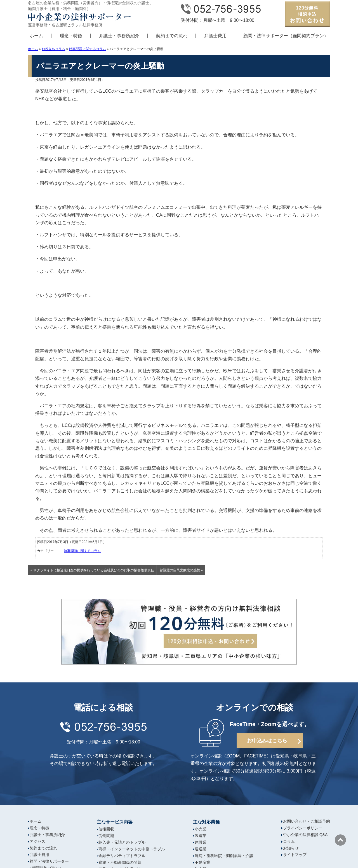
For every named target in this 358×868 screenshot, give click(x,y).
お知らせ (291, 848)
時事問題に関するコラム (88, 49)
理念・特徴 (71, 36)
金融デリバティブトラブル (122, 856)
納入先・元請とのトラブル (122, 842)
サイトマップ (295, 855)
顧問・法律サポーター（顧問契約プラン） (286, 36)
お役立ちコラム (53, 49)
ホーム (36, 36)
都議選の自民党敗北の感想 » (181, 570)
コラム (289, 841)
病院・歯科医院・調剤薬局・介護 (224, 856)
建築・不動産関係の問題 (120, 862)
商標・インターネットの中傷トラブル (132, 849)
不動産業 (202, 862)
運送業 (201, 849)
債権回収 (106, 829)
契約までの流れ (172, 36)
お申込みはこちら (267, 741)
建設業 (201, 842)
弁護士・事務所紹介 (119, 36)
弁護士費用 (215, 36)
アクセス (37, 841)
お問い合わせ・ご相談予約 (307, 821)
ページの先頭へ (340, 840)
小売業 (201, 829)
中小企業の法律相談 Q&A (305, 835)
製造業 (201, 836)
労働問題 (106, 836)
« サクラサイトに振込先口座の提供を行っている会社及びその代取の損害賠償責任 (92, 570)
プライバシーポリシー (303, 828)
